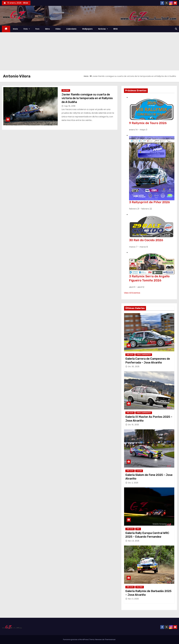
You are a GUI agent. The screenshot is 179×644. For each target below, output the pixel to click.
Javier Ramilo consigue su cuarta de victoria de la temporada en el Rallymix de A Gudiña (87, 98)
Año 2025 (130, 355)
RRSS (116, 29)
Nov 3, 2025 (134, 599)
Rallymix (66, 90)
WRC (138, 529)
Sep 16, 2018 (70, 106)
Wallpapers (87, 29)
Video (58, 29)
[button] (176, 29)
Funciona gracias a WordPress (76, 639)
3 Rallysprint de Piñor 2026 (149, 202)
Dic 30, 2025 (134, 367)
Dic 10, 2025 (134, 425)
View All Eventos (132, 293)
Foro (37, 29)
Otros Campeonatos (144, 355)
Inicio (15, 29)
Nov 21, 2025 (134, 541)
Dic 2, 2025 (133, 483)
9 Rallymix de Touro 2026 (148, 123)
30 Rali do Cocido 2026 (146, 240)
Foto (27, 29)
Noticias (103, 29)
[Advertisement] (90, 51)
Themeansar (110, 639)
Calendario (71, 29)
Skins (47, 29)
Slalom (139, 471)
